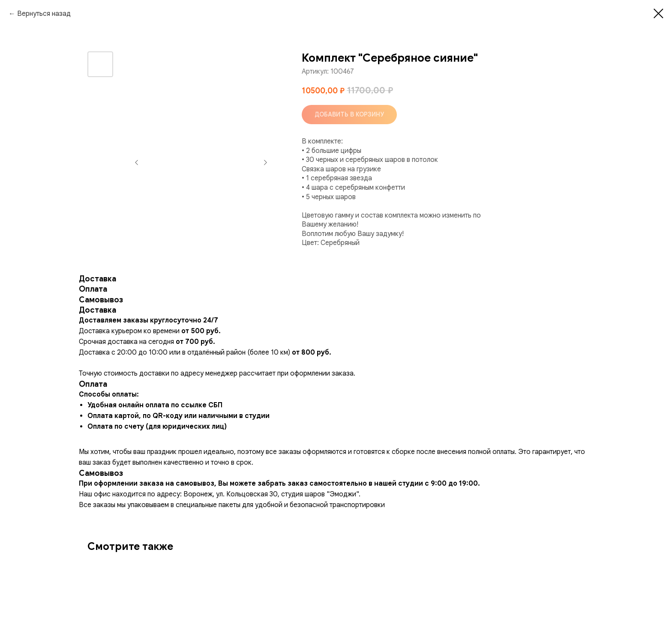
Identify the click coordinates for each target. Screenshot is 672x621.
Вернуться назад (44, 14)
